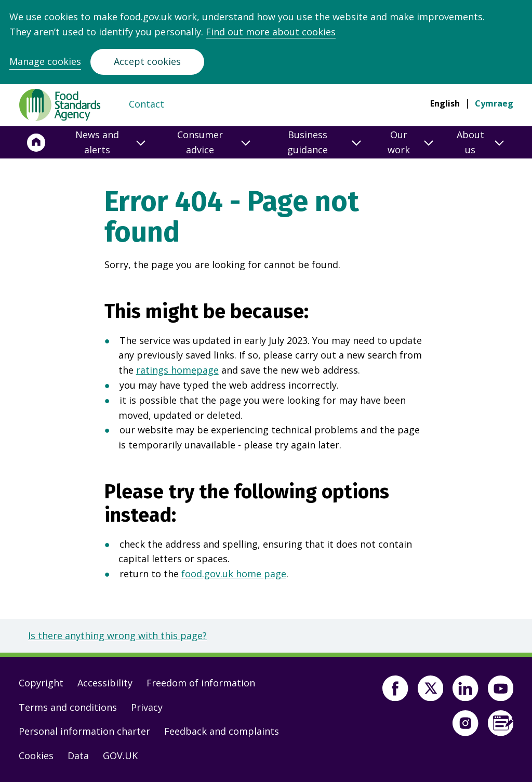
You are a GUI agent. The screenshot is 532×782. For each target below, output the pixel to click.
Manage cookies (45, 61)
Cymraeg (494, 103)
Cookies (36, 756)
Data (78, 756)
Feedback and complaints (222, 731)
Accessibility (105, 683)
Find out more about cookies (271, 32)
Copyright (41, 683)
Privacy (147, 707)
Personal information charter (84, 731)
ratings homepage (177, 370)
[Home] (36, 142)
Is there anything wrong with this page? (117, 635)
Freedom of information (201, 683)
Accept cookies (147, 61)
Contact (147, 104)
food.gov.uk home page (234, 574)
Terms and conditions (68, 707)
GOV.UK (120, 756)
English (445, 103)
